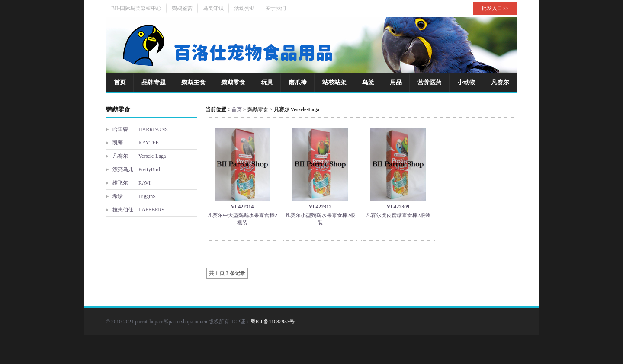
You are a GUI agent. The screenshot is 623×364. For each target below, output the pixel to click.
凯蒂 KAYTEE (136, 143)
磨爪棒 (298, 82)
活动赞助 (244, 8)
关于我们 (276, 8)
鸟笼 (368, 82)
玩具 (267, 82)
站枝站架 (334, 82)
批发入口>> (495, 8)
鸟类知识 (213, 8)
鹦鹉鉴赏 (182, 8)
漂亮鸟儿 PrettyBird (136, 169)
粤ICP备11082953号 (273, 322)
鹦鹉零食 (233, 82)
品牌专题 (154, 82)
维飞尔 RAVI (132, 183)
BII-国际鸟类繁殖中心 (136, 8)
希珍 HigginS (134, 196)
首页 (120, 82)
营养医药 (430, 82)
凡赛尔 (500, 82)
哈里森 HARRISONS (140, 129)
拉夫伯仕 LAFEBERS (138, 210)
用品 (396, 82)
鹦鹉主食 (193, 82)
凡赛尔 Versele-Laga (139, 156)
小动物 (466, 82)
